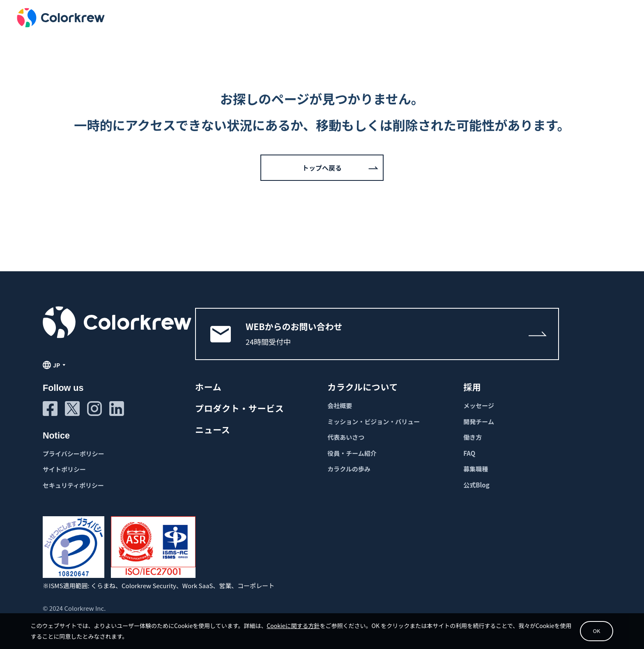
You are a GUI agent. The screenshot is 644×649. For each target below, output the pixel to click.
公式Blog (476, 485)
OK (585, 628)
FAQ (469, 453)
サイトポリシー (64, 469)
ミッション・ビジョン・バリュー (374, 422)
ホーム (208, 387)
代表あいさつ (346, 437)
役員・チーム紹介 (352, 453)
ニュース (213, 430)
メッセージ (479, 405)
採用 (472, 387)
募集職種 (476, 469)
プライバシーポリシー (74, 454)
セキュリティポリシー (73, 485)
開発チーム (479, 422)
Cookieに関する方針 (304, 623)
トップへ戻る (322, 168)
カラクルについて (363, 387)
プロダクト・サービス (239, 408)
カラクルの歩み (349, 469)
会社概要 (340, 405)
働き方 (473, 437)
